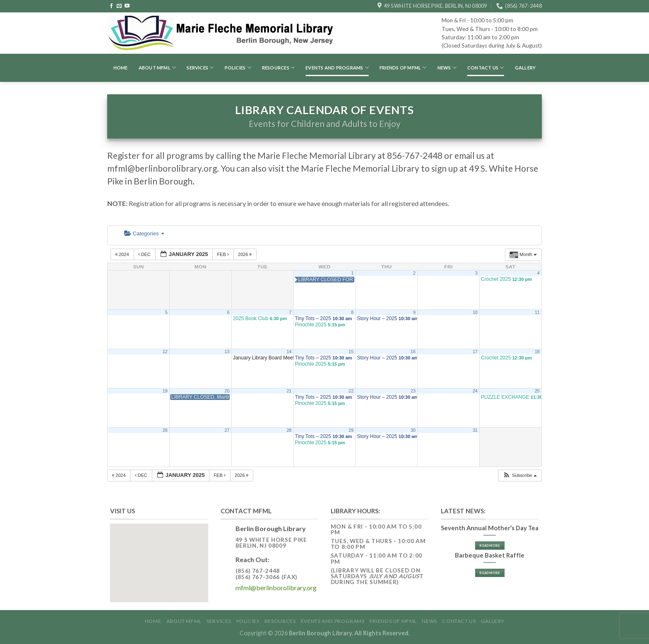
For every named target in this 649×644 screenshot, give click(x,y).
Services (200, 68)
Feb (224, 254)
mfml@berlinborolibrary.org (276, 588)
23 (413, 391)
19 (165, 391)
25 (537, 391)
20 (227, 391)
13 (227, 352)
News (447, 68)
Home (121, 68)
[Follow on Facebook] (111, 6)
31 (475, 430)
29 (351, 430)
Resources (278, 68)
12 (165, 352)
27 (227, 430)
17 (475, 352)
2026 (246, 254)
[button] (520, 475)
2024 (123, 254)
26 (165, 430)
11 (537, 312)
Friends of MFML (403, 68)
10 (475, 312)
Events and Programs (337, 68)
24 (475, 391)
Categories (144, 233)
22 (351, 391)
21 (289, 391)
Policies (238, 68)
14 (289, 352)
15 (351, 352)
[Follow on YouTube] (127, 6)
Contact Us (486, 68)
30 (413, 430)
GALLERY (525, 68)
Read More (490, 546)
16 (413, 352)
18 (537, 352)
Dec (145, 254)
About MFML (157, 68)
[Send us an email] (119, 6)
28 (289, 430)
